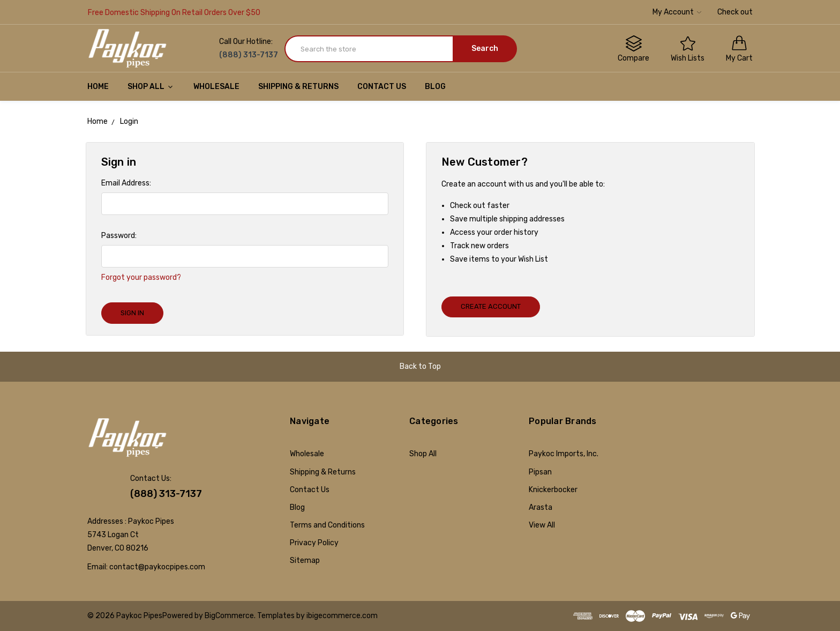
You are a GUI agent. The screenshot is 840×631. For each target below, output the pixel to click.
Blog (435, 87)
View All (542, 525)
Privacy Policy (314, 543)
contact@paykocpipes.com (157, 567)
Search (485, 49)
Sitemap (305, 561)
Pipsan (540, 472)
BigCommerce (229, 616)
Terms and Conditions (327, 525)
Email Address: (126, 183)
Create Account (491, 306)
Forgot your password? (141, 277)
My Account (677, 12)
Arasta (541, 507)
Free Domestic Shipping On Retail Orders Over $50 (174, 13)
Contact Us (382, 87)
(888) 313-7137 (166, 494)
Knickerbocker (553, 490)
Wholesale (216, 87)
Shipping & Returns (298, 87)
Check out (735, 12)
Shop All (151, 87)
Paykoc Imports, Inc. (564, 454)
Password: (119, 236)
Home (98, 87)
